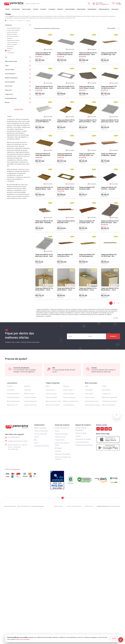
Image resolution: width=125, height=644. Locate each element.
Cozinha (10, 386)
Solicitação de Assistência (84, 445)
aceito (114, 638)
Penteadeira (89, 390)
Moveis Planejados (13, 401)
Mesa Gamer (106, 390)
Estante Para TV (12, 405)
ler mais (116, 318)
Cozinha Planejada (13, 397)
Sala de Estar (89, 394)
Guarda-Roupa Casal (92, 401)
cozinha (27, 169)
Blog (36, 440)
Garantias (58, 451)
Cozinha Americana (31, 401)
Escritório (27, 386)
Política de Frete (60, 437)
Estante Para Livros (31, 405)
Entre (97, 4)
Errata (36, 443)
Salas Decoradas (69, 394)
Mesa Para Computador (110, 397)
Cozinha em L (107, 394)
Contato (78, 436)
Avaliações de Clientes (42, 446)
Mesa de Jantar (29, 394)
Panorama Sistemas (114, 506)
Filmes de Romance (13, 394)
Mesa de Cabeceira (108, 405)
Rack (86, 386)
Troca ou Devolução (82, 442)
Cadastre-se (105, 4)
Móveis (37, 437)
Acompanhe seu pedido (83, 439)
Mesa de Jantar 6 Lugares (72, 401)
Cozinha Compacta (69, 397)
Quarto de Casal (51, 394)
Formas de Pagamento (62, 428)
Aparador (66, 386)
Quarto (104, 386)
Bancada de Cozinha (53, 405)
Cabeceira (28, 390)
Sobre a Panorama (40, 428)
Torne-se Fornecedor (41, 431)
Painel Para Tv (51, 390)
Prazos (57, 431)
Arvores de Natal (51, 397)
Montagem (58, 448)
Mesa (48, 386)
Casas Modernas (69, 405)
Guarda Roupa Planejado (93, 405)
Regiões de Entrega (61, 434)
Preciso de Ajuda (81, 433)
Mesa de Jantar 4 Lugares (55, 401)
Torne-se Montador (41, 434)
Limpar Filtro (19, 109)
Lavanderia (11, 390)
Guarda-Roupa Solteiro (110, 401)
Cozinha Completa (30, 397)
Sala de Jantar (90, 397)
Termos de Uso (60, 440)
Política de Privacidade (62, 454)
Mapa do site (89, 506)
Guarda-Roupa (68, 390)
